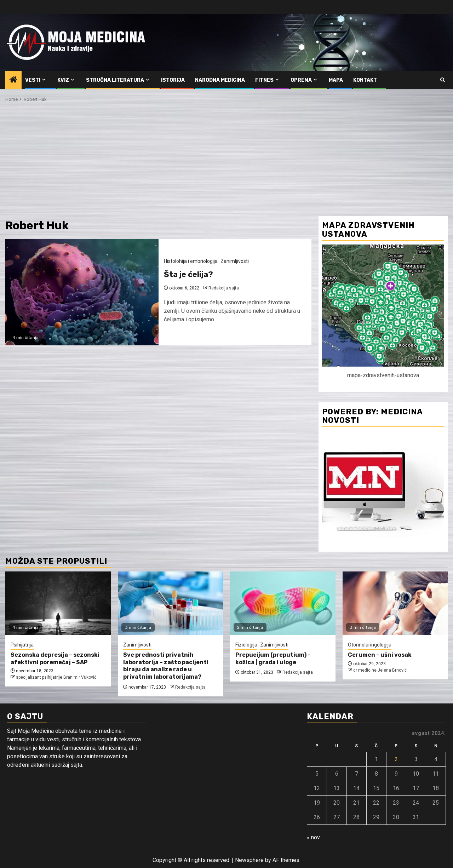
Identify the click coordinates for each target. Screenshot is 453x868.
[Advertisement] (226, 163)
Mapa (336, 80)
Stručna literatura (115, 80)
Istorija (173, 80)
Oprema (301, 80)
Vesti (33, 80)
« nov (313, 837)
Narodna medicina (220, 80)
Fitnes (264, 80)
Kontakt (365, 80)
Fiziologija (246, 645)
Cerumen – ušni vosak (380, 655)
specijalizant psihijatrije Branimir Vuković (56, 677)
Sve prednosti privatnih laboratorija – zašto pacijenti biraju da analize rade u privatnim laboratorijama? (166, 666)
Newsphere (249, 860)
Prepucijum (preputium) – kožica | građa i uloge (273, 659)
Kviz (63, 80)
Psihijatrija (22, 645)
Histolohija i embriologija (191, 261)
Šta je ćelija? (188, 274)
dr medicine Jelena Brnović (380, 670)
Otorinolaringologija (370, 645)
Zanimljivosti (235, 261)
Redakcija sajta (224, 288)
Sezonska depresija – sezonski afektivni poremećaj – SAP (55, 659)
